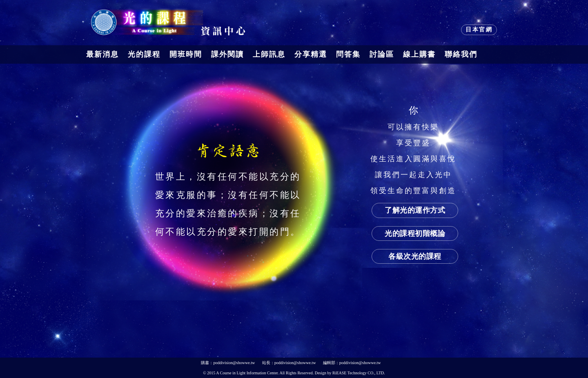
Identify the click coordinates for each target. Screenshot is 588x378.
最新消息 (102, 54)
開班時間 (186, 54)
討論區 (382, 54)
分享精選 (311, 54)
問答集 (348, 54)
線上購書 (419, 54)
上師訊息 (269, 54)
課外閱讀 (227, 54)
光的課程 (144, 54)
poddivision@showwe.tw (234, 363)
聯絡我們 (461, 54)
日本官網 (479, 30)
